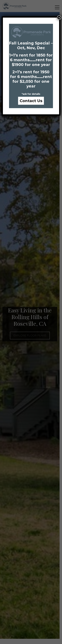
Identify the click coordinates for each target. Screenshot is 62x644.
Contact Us (31, 101)
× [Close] (59, 18)
